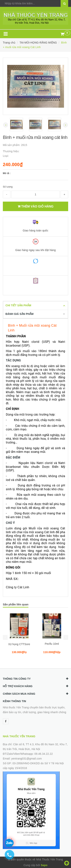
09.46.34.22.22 (44, 754)
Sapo (44, 865)
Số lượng (8, 187)
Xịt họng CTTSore (19, 644)
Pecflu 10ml (52, 644)
